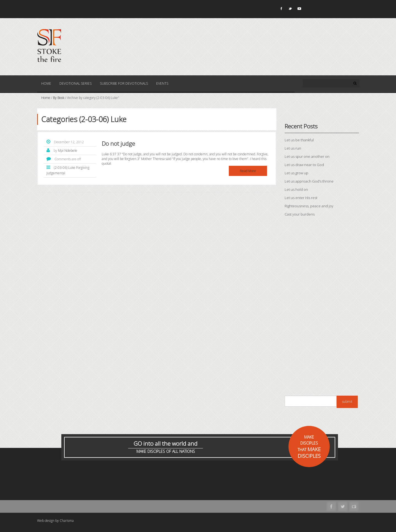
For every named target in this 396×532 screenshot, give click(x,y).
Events (162, 83)
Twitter (290, 10)
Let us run (293, 148)
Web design (46, 521)
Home (46, 83)
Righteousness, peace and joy (309, 206)
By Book (59, 98)
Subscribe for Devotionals (124, 83)
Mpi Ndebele (68, 151)
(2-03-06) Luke (65, 168)
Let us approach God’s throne (309, 181)
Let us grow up (296, 173)
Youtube (299, 10)
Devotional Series (75, 83)
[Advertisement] (322, 308)
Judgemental (56, 173)
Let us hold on (296, 189)
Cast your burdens (300, 214)
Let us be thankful (299, 140)
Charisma (67, 521)
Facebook (281, 10)
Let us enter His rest (301, 198)
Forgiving (83, 168)
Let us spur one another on (307, 156)
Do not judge (118, 144)
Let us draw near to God (304, 165)
